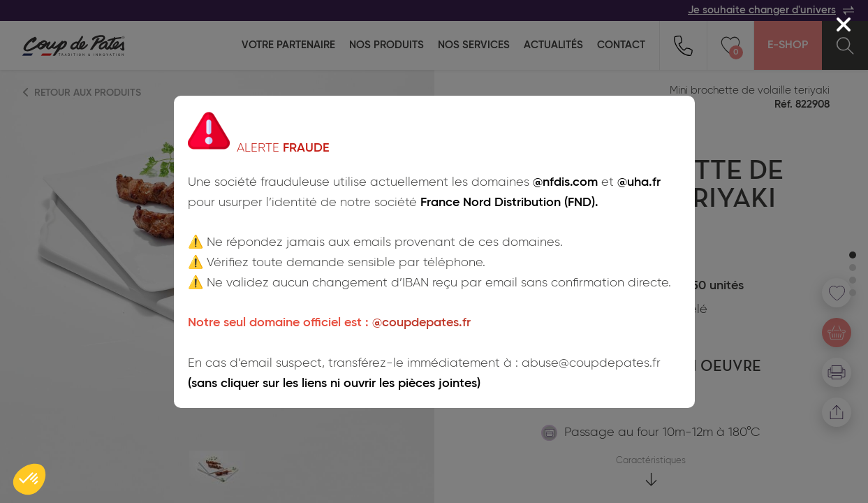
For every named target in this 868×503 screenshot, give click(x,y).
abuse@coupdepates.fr (591, 363)
